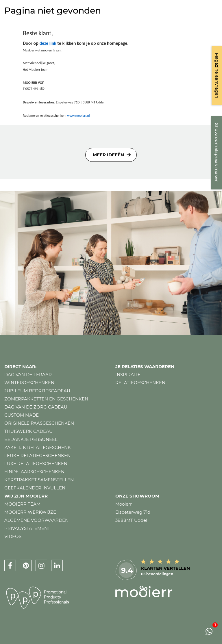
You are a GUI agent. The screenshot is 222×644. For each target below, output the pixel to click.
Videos (13, 536)
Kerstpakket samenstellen (39, 480)
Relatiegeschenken (140, 383)
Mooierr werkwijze (30, 512)
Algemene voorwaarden (36, 520)
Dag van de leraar (28, 375)
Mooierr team (22, 504)
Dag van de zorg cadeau (36, 407)
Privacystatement (27, 528)
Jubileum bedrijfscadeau (37, 391)
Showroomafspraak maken (217, 153)
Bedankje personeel (31, 439)
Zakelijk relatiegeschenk (38, 447)
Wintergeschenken (29, 383)
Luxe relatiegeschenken (36, 464)
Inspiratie (128, 375)
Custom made (22, 415)
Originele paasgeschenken (39, 423)
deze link (48, 43)
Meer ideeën (108, 155)
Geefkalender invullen (35, 488)
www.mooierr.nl (78, 116)
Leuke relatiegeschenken (37, 455)
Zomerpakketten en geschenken (46, 399)
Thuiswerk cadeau (28, 431)
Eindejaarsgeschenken (34, 472)
